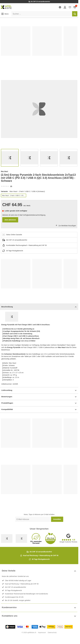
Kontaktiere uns (39, 616)
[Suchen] (75, 14)
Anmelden (57, 519)
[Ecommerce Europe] (21, 538)
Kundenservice (39, 608)
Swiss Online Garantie (14, 235)
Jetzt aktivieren (10, 220)
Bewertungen (39, 397)
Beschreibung (39, 307)
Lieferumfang (39, 390)
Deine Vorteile (39, 571)
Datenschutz (52, 632)
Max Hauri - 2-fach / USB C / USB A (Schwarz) (14, 195)
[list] (39, 47)
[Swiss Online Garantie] (7, 538)
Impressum (42, 632)
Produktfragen (39, 403)
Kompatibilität (39, 410)
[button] (5, 14)
